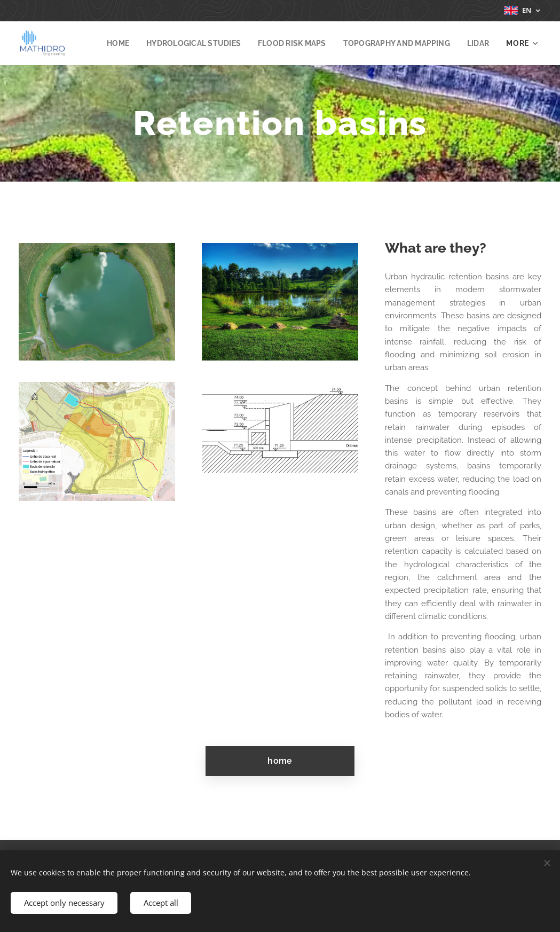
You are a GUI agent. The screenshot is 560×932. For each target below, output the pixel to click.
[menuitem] (145, 43)
